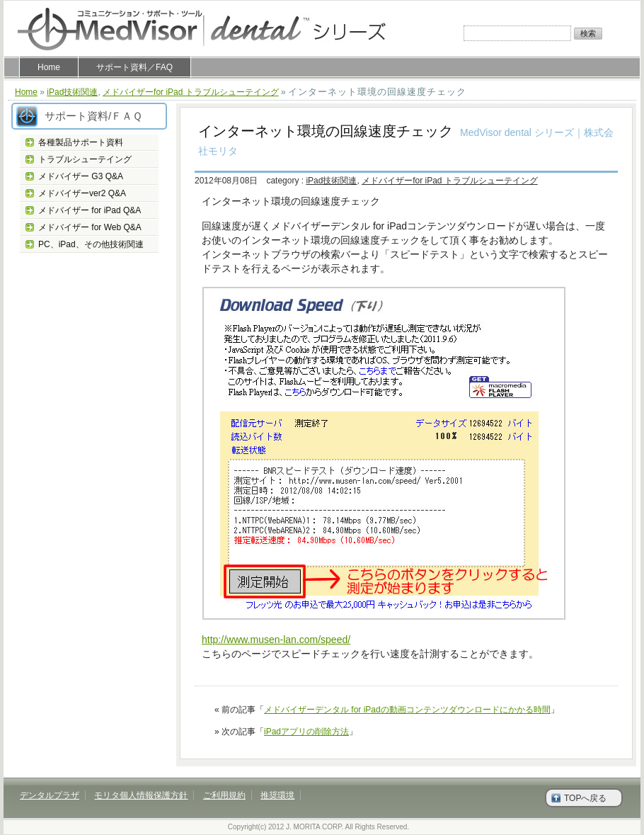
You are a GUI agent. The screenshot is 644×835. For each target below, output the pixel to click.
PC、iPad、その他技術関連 (91, 244)
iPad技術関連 (72, 92)
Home (49, 67)
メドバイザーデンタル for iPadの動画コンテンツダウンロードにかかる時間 (407, 710)
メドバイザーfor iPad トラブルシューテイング (191, 92)
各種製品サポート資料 (81, 142)
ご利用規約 (224, 795)
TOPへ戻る (585, 798)
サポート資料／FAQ (134, 67)
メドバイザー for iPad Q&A (90, 210)
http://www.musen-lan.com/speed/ (276, 640)
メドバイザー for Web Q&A (90, 227)
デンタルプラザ (50, 795)
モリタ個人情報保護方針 (141, 795)
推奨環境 (277, 795)
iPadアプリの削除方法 (306, 732)
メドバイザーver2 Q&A (82, 193)
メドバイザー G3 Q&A (81, 176)
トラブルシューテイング (85, 159)
